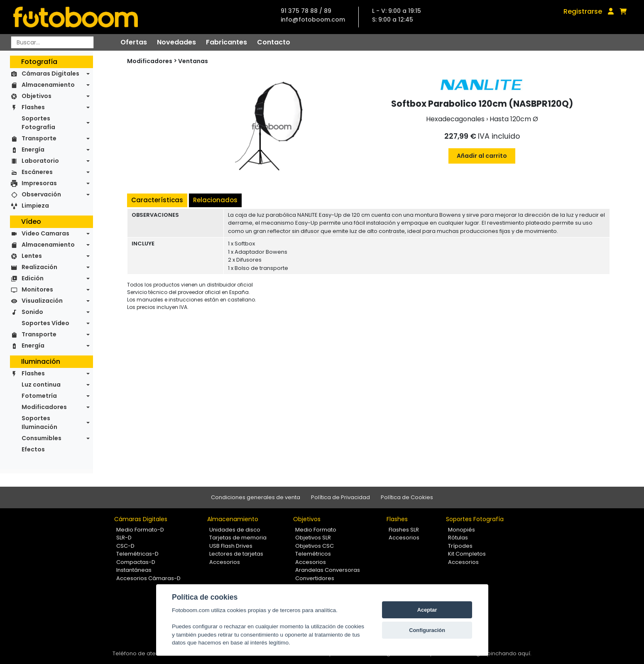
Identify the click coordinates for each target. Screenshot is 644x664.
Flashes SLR (404, 530)
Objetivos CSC (315, 546)
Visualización (42, 301)
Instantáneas (134, 570)
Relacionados (215, 200)
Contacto (274, 42)
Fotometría (39, 396)
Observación (41, 194)
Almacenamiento (48, 85)
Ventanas (193, 61)
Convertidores (315, 578)
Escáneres (37, 172)
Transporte (39, 138)
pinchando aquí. (509, 653)
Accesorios (225, 562)
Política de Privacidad (340, 497)
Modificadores (44, 407)
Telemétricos (313, 554)
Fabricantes (227, 42)
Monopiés (462, 530)
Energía (33, 149)
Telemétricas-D (137, 554)
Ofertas (134, 42)
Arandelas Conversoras (328, 570)
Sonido (32, 312)
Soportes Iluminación (39, 423)
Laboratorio (40, 161)
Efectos (33, 449)
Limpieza (35, 206)
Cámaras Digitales (50, 74)
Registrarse (583, 11)
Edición (33, 278)
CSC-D (125, 546)
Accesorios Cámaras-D (148, 578)
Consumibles (42, 438)
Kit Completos (467, 554)
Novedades (176, 42)
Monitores (37, 289)
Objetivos (37, 96)
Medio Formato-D (140, 530)
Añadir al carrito (482, 156)
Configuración (427, 630)
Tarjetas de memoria (238, 538)
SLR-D (124, 538)
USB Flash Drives (231, 546)
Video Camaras (45, 233)
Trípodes (460, 546)
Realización (39, 267)
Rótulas (458, 538)
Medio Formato (316, 530)
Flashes (33, 107)
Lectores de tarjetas (236, 554)
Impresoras (39, 183)
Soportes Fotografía (38, 123)
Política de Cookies (407, 497)
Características (157, 200)
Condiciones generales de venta (256, 497)
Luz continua (41, 385)
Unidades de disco (235, 530)
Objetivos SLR (313, 538)
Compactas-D (136, 562)
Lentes (32, 256)
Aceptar (427, 610)
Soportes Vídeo (45, 323)
